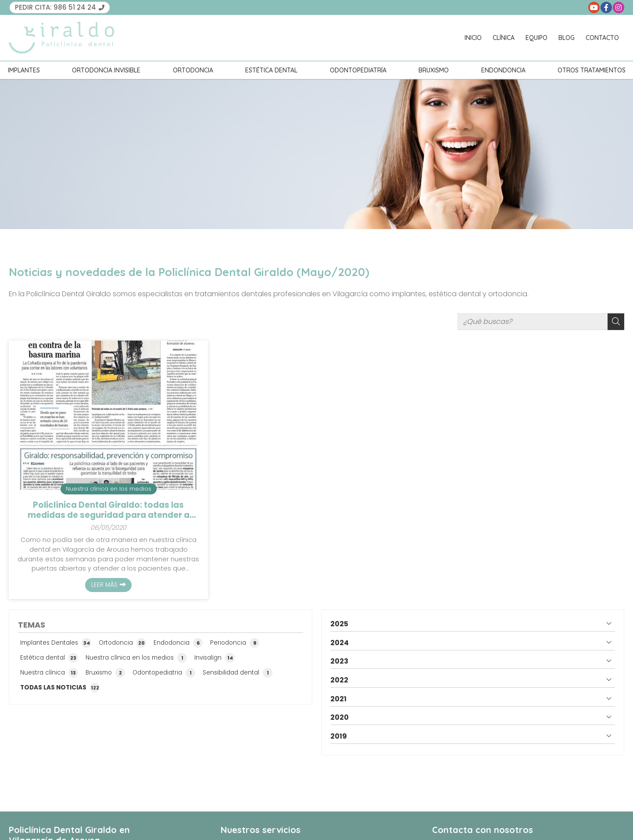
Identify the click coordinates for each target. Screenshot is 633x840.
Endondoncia (503, 70)
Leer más (104, 585)
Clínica (504, 38)
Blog (567, 38)
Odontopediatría (358, 70)
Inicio (473, 38)
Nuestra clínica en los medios (109, 489)
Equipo (536, 38)
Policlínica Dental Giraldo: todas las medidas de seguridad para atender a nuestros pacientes (109, 510)
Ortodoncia (193, 70)
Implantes (24, 70)
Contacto (602, 38)
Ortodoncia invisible (106, 70)
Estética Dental (271, 70)
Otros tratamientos (592, 70)
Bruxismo (434, 70)
